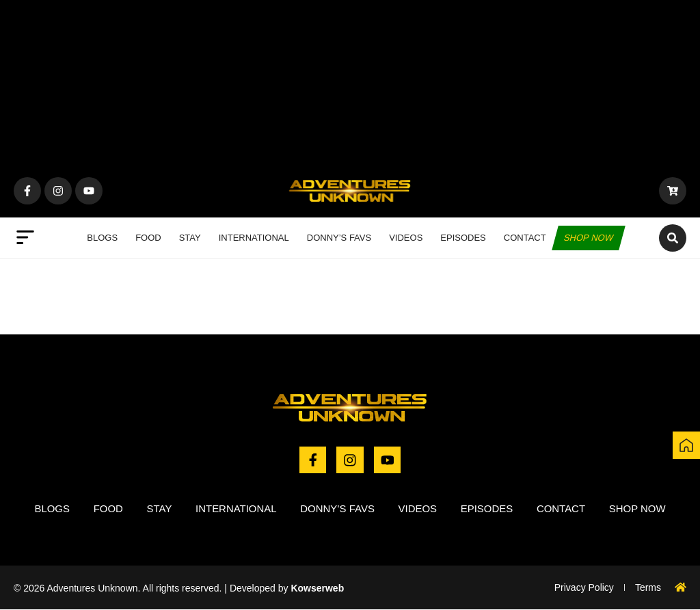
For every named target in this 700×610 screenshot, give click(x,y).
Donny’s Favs (339, 238)
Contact (525, 238)
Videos (406, 238)
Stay (190, 238)
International (254, 238)
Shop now (589, 238)
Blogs (102, 238)
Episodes (463, 238)
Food (148, 238)
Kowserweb (317, 588)
